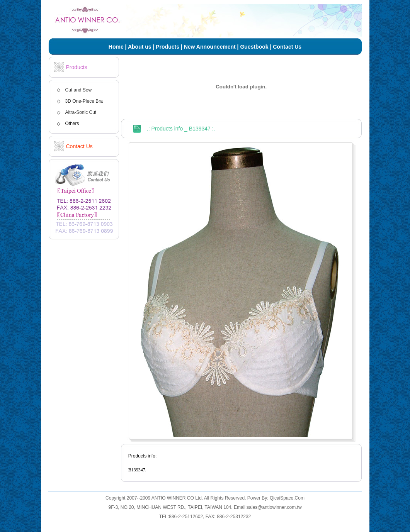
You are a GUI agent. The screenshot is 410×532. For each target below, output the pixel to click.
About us (140, 47)
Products (168, 47)
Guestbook (254, 47)
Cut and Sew (79, 90)
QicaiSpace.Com (287, 498)
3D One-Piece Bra (84, 101)
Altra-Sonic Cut (81, 112)
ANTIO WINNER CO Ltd (177, 498)
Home (116, 47)
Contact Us (287, 47)
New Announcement (210, 47)
